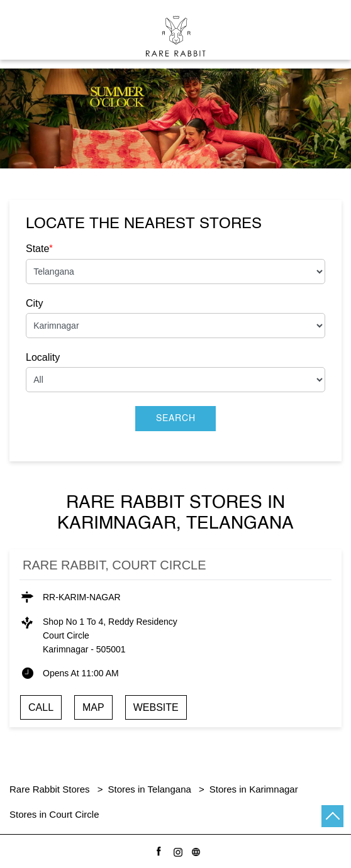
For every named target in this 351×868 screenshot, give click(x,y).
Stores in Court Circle (54, 814)
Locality (43, 357)
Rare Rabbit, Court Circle (114, 565)
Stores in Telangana (150, 789)
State (39, 248)
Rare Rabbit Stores (51, 789)
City (35, 303)
